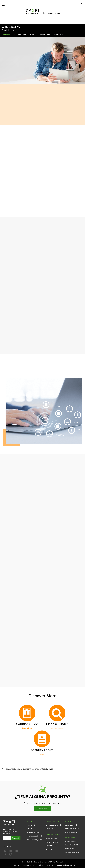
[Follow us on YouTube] (11, 852)
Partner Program (71, 829)
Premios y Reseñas (52, 842)
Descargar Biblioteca (33, 833)
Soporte (29, 825)
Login (42, 754)
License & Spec (44, 35)
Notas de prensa (51, 838)
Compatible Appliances (24, 35)
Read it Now (27, 728)
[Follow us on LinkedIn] (17, 852)
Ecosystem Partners (72, 833)
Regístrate (16, 838)
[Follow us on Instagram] (11, 855)
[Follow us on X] (5, 855)
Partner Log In (70, 825)
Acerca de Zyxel (71, 842)
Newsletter (50, 845)
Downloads (58, 35)
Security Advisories (33, 836)
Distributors (50, 829)
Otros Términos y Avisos (35, 840)
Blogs (48, 849)
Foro (28, 829)
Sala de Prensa (52, 834)
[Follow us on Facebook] (5, 852)
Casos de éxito (70, 849)
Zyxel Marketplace (52, 825)
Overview (6, 35)
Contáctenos (42, 809)
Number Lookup (57, 728)
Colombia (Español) (53, 13)
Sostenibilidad (70, 845)
